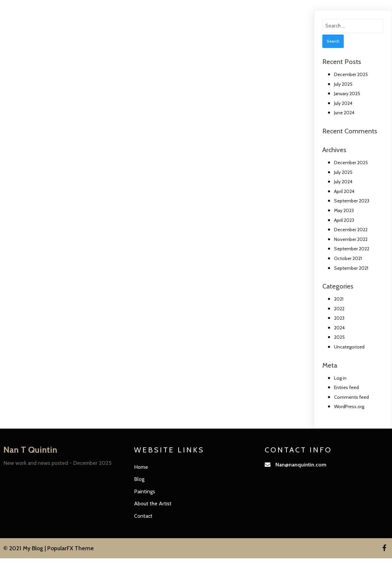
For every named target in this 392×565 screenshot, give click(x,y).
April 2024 (344, 191)
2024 (339, 328)
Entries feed (346, 387)
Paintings (145, 491)
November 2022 (351, 239)
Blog (139, 479)
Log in (340, 378)
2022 (339, 309)
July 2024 (343, 103)
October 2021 (348, 258)
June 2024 (344, 113)
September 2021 (351, 268)
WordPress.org (349, 406)
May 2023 (344, 210)
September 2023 (352, 201)
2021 (339, 299)
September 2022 (352, 249)
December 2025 (351, 74)
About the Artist (153, 504)
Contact (143, 516)
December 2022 (351, 230)
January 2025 (347, 93)
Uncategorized (349, 347)
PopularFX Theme (71, 548)
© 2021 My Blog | (25, 548)
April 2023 (344, 220)
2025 (339, 337)
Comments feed (351, 397)
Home (141, 467)
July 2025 (343, 84)
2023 (339, 318)
